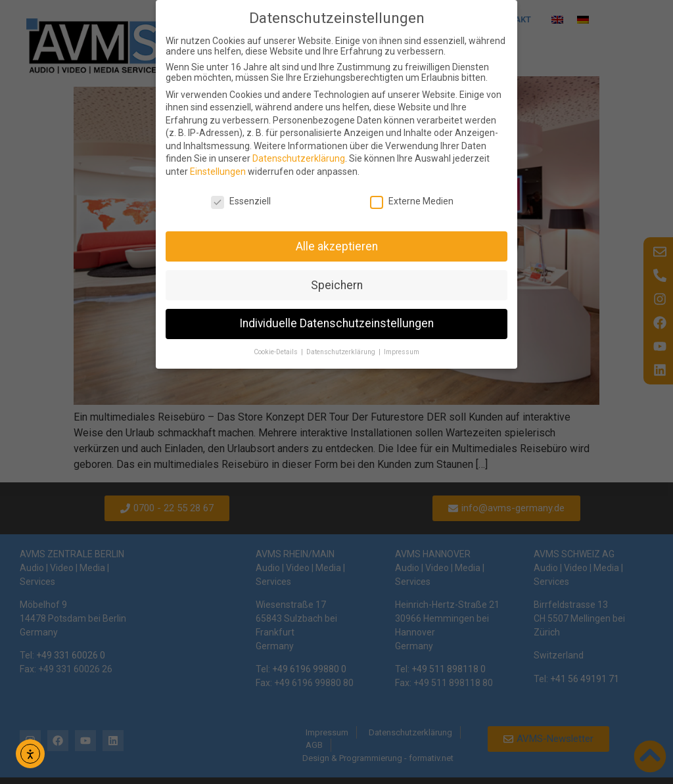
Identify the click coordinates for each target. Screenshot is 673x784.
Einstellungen (218, 172)
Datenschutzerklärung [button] (342, 352)
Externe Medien (412, 201)
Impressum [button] (402, 352)
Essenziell (241, 201)
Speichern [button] (337, 285)
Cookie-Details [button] (277, 352)
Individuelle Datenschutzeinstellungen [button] (336, 323)
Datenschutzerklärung (299, 158)
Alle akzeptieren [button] (337, 246)
